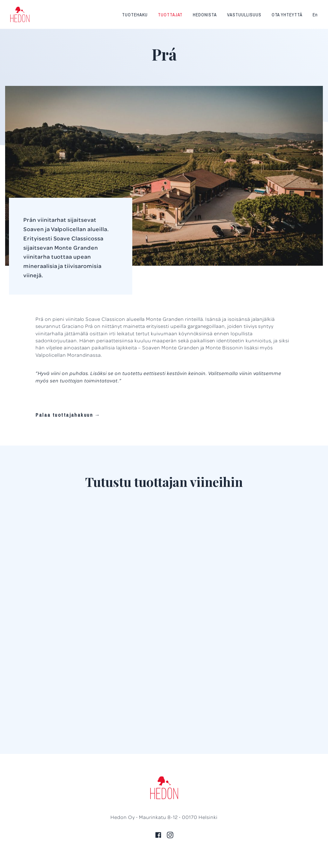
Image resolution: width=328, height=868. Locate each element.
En (315, 15)
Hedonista (205, 15)
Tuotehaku (135, 15)
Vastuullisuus (244, 15)
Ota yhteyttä (287, 15)
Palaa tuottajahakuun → (68, 415)
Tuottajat (170, 15)
